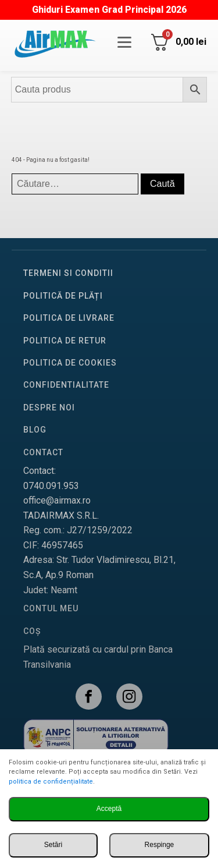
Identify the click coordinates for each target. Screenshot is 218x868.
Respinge (160, 845)
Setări (53, 845)
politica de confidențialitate (51, 782)
